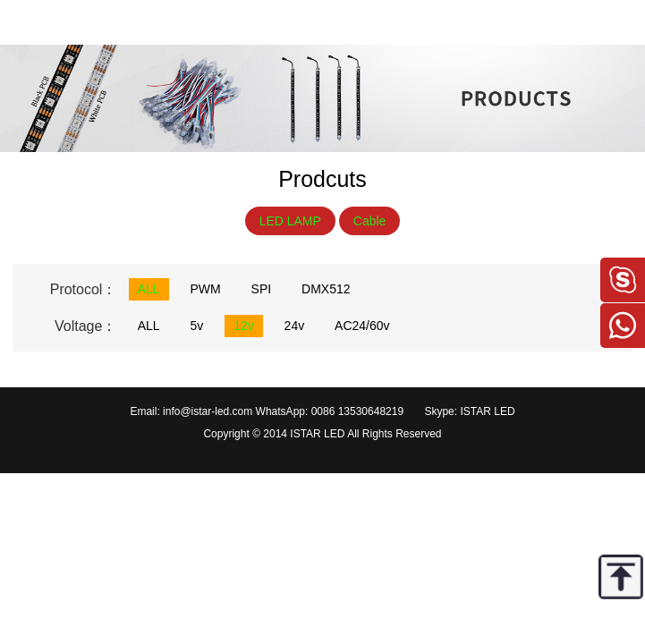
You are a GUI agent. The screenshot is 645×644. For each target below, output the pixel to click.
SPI (262, 289)
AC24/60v (362, 326)
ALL (149, 289)
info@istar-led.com (208, 411)
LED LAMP (290, 221)
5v (196, 326)
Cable (370, 221)
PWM (205, 289)
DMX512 (326, 289)
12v (244, 326)
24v (295, 326)
